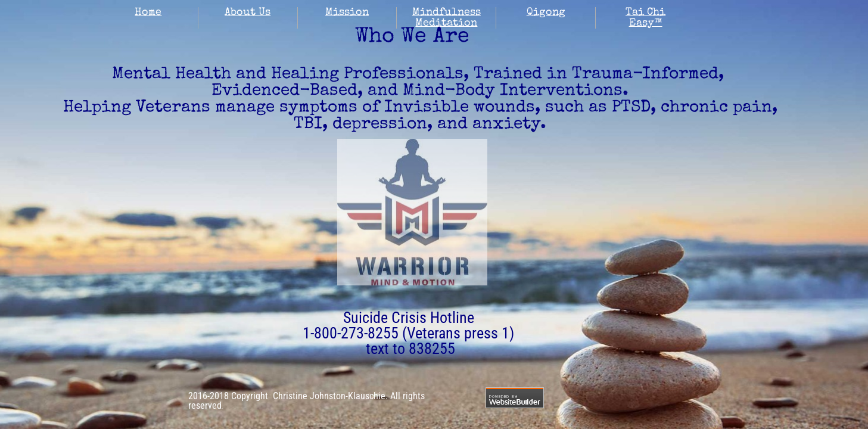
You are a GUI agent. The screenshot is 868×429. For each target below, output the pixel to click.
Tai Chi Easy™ (645, 18)
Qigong (546, 13)
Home (148, 13)
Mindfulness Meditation (447, 18)
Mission (347, 13)
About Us (248, 13)
